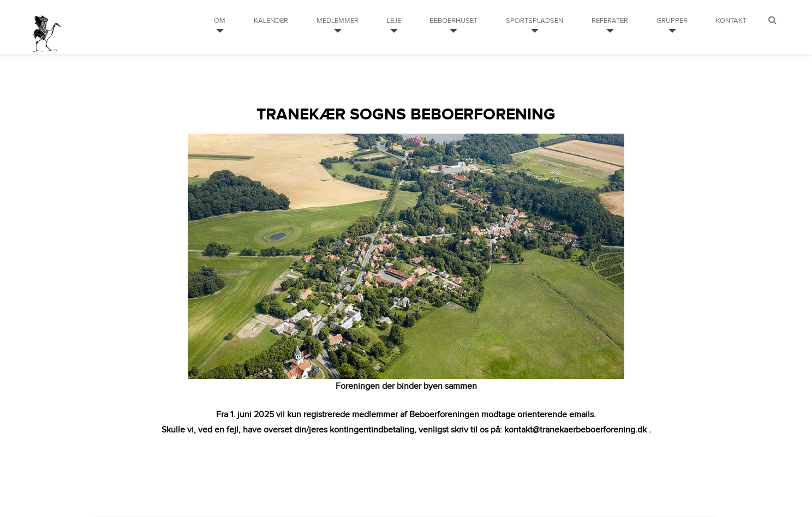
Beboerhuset (453, 21)
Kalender (271, 21)
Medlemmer (338, 21)
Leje (394, 21)
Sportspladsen (535, 21)
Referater (610, 21)
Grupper (672, 21)
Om (220, 21)
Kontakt (731, 21)
